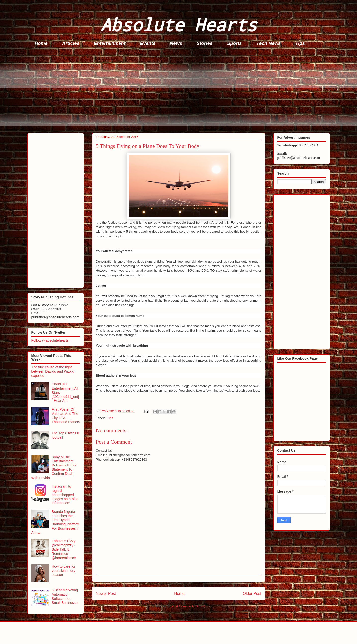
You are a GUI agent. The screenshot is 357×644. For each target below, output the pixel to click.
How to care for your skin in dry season (63, 571)
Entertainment (110, 43)
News (176, 43)
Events (148, 43)
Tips (300, 43)
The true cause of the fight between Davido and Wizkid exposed (53, 371)
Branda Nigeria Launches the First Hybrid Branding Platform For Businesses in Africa (56, 522)
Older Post (252, 593)
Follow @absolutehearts (50, 340)
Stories (204, 43)
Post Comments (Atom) (188, 606)
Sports (235, 43)
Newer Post (106, 593)
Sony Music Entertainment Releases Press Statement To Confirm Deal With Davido (54, 467)
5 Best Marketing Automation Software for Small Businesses (65, 596)
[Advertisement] (176, 91)
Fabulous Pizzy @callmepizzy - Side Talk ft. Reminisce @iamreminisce (64, 549)
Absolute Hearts (179, 24)
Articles (71, 43)
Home (41, 43)
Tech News (269, 43)
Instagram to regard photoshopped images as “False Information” (65, 495)
